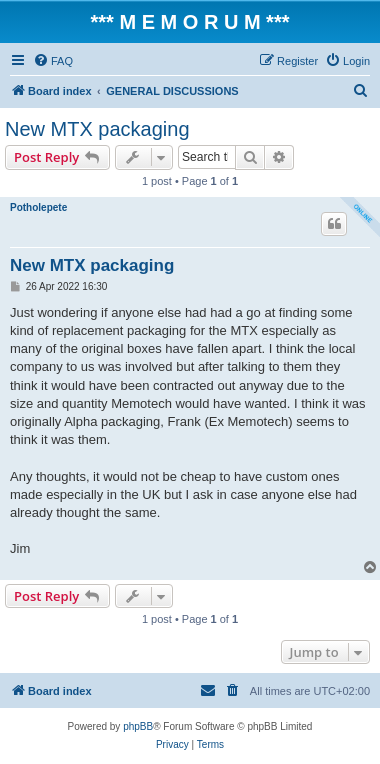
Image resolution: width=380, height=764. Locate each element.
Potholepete (38, 207)
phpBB (138, 726)
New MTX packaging (97, 129)
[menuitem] (53, 61)
